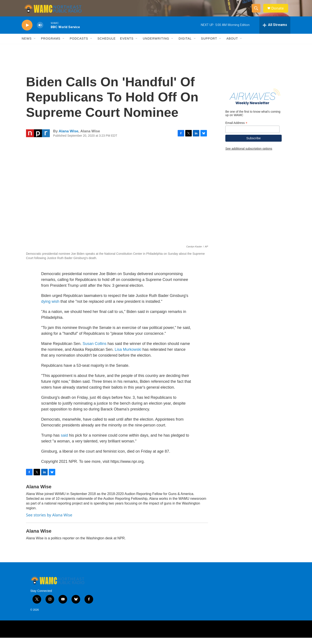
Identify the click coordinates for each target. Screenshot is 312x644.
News (27, 45)
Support (209, 45)
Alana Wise (69, 137)
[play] (27, 31)
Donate (279, 11)
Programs (51, 45)
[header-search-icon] (257, 11)
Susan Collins (94, 350)
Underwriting (156, 45)
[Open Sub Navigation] (35, 45)
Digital (185, 45)
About (232, 45)
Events (127, 45)
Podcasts (79, 45)
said (64, 442)
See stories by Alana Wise (49, 521)
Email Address (236, 129)
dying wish (50, 308)
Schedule (107, 45)
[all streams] (275, 31)
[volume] (40, 31)
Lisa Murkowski (128, 356)
